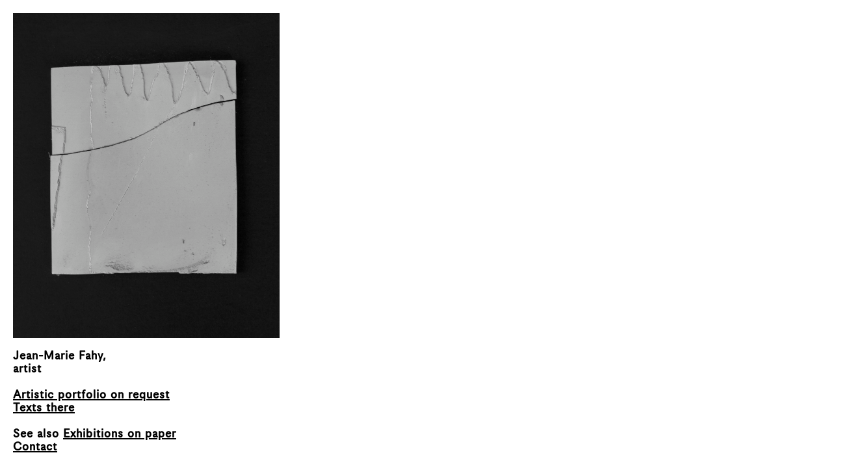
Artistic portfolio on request (91, 395)
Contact (35, 447)
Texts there (44, 408)
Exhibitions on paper (120, 434)
